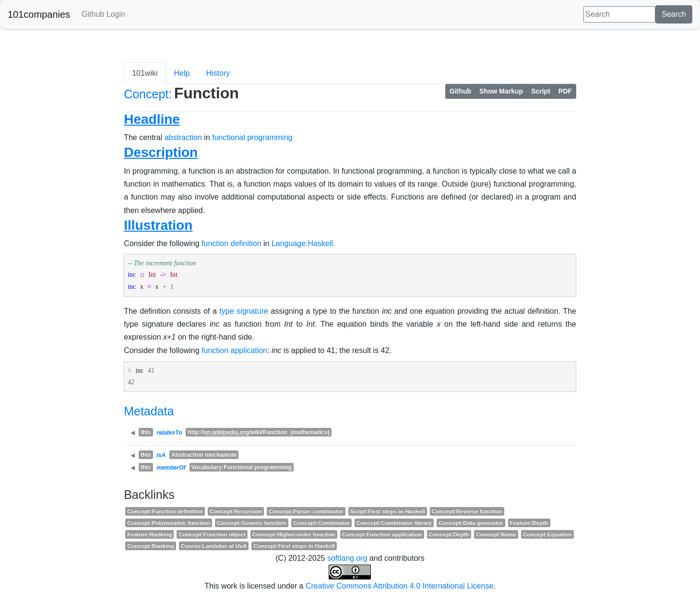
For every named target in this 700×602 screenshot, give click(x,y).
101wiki (145, 73)
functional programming (252, 137)
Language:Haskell (302, 243)
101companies (39, 14)
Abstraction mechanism (204, 455)
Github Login (103, 14)
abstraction (183, 137)
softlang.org (347, 558)
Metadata (149, 411)
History (218, 73)
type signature (244, 311)
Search (674, 14)
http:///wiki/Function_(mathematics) (258, 432)
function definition (231, 243)
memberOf (171, 468)
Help (182, 73)
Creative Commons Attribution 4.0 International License (399, 586)
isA (161, 455)
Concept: (148, 94)
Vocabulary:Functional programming (242, 467)
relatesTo (170, 433)
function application (234, 350)
